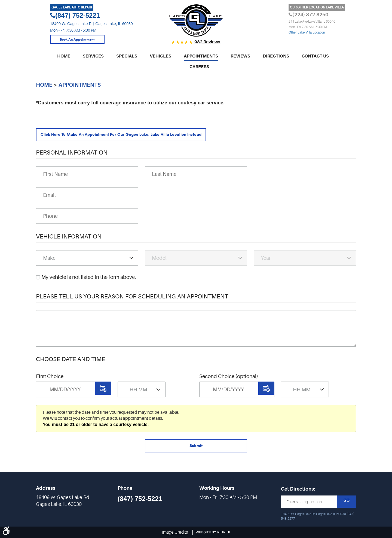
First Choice (50, 379)
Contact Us (315, 55)
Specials (127, 55)
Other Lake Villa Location (307, 32)
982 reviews (207, 42)
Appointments (201, 55)
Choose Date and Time (71, 362)
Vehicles (160, 55)
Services (93, 55)
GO (347, 501)
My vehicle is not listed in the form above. (89, 280)
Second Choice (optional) (229, 379)
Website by (213, 532)
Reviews (240, 55)
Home (64, 55)
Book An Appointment (77, 40)
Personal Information (72, 155)
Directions (276, 55)
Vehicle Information (69, 239)
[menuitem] (64, 58)
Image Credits (175, 532)
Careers (199, 66)
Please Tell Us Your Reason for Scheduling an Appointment (132, 299)
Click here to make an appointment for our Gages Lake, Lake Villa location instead (137, 135)
